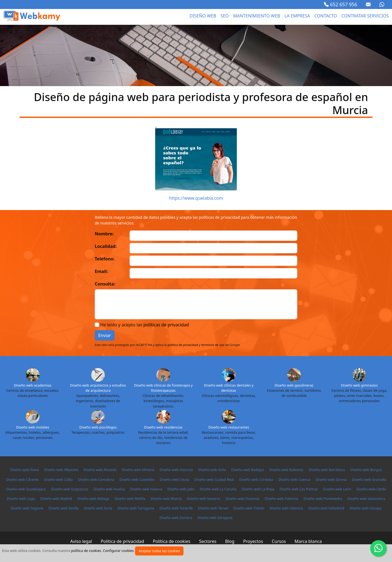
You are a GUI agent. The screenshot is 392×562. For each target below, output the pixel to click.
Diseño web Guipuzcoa (70, 489)
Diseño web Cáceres (22, 479)
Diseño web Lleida (371, 489)
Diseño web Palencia (281, 499)
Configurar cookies (118, 551)
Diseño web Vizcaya (365, 508)
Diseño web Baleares (286, 470)
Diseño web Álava (24, 470)
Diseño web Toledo (249, 508)
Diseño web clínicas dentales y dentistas (229, 388)
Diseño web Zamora (176, 518)
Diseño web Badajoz (248, 470)
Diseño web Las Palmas (299, 489)
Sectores (208, 541)
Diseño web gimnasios (359, 385)
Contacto (326, 16)
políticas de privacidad (166, 325)
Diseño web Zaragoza (215, 518)
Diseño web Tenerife (176, 508)
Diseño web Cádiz (59, 479)
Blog (230, 541)
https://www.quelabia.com (196, 198)
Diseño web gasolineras (294, 385)
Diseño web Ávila (212, 470)
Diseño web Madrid (56, 499)
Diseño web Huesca (146, 489)
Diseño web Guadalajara (26, 489)
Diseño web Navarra (204, 499)
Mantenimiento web (257, 16)
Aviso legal (81, 541)
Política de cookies (171, 541)
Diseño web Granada (369, 479)
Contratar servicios (365, 16)
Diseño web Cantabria (96, 479)
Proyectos (253, 541)
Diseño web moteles (33, 427)
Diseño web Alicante (100, 470)
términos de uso (213, 345)
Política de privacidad (122, 541)
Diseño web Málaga (93, 499)
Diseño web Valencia (286, 508)
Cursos (279, 541)
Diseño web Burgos (366, 470)
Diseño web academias (33, 385)
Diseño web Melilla (130, 499)
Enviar (105, 335)
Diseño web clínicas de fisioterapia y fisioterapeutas (163, 388)
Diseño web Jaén (181, 489)
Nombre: (104, 234)
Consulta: (105, 284)
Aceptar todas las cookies (159, 551)
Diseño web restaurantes (229, 427)
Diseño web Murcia (166, 499)
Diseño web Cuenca (295, 479)
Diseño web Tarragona (136, 508)
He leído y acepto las (145, 325)
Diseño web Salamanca (366, 499)
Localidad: (106, 246)
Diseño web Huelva (109, 489)
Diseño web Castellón (137, 479)
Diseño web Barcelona (327, 470)
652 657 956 (341, 4)
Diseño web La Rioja (258, 489)
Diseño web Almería (138, 470)
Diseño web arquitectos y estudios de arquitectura (98, 388)
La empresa (297, 16)
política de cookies (86, 551)
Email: (101, 271)
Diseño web (203, 16)
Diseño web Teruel (213, 508)
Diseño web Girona (331, 479)
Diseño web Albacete (61, 470)
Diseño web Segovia (27, 508)
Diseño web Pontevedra (323, 499)
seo (225, 16)
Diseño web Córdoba (256, 479)
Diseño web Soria (98, 508)
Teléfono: (105, 259)
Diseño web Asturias (176, 470)
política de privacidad (183, 345)
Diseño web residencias (163, 427)
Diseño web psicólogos (98, 427)
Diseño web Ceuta (174, 479)
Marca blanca (308, 541)
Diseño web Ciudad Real (214, 479)
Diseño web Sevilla (64, 508)
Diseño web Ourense (242, 499)
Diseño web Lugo (21, 499)
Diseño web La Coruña (218, 489)
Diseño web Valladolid (326, 508)
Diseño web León (337, 489)
